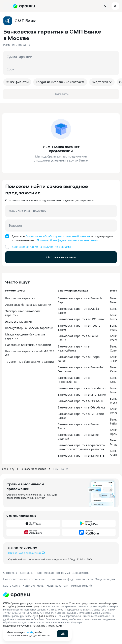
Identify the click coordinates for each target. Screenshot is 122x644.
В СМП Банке (60, 469)
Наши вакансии (58, 586)
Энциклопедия (105, 579)
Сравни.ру (8, 469)
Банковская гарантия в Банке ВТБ (81, 456)
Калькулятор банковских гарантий (29, 328)
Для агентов (81, 573)
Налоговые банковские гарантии (28, 345)
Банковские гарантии (20, 298)
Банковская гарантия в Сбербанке (81, 407)
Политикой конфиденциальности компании (67, 240)
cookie (30, 632)
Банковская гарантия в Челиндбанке (74, 348)
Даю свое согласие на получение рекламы (41, 247)
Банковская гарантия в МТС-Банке (82, 395)
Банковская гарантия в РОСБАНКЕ (81, 401)
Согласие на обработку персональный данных (58, 236)
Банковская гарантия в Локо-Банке (82, 388)
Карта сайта (12, 586)
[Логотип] (17, 595)
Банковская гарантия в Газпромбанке (74, 380)
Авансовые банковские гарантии (28, 305)
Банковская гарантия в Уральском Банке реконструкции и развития (81, 447)
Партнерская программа (53, 573)
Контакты (27, 573)
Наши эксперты (33, 586)
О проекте (10, 573)
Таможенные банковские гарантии (29, 362)
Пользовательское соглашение (25, 579)
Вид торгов (102, 82)
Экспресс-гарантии (19, 321)
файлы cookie (47, 616)
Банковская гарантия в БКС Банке (81, 319)
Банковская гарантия (33, 469)
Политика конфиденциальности (71, 579)
